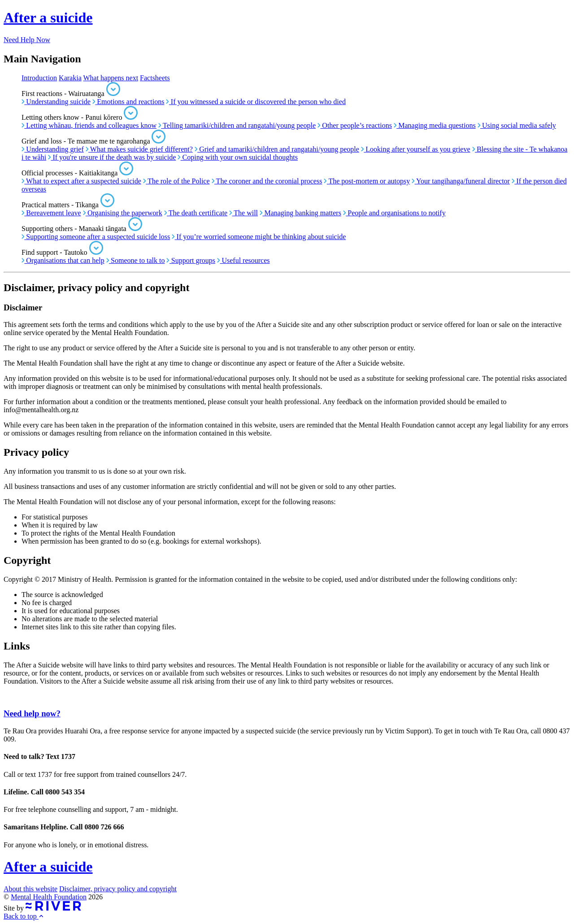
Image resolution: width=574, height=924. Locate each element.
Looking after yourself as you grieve (416, 149)
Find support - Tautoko (62, 252)
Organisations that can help (63, 260)
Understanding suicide (56, 102)
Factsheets (155, 78)
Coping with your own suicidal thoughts (238, 157)
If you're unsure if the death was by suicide (112, 157)
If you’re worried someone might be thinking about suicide (259, 237)
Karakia (70, 78)
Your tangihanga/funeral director (461, 181)
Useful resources (243, 260)
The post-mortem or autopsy (367, 181)
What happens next (111, 78)
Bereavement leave (51, 213)
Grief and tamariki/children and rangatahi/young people (277, 149)
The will (244, 213)
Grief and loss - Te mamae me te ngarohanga (93, 141)
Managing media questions (435, 125)
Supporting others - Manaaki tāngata (82, 229)
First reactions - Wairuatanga (71, 94)
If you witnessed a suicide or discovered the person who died (256, 102)
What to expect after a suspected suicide (81, 181)
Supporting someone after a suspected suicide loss (96, 237)
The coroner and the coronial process (267, 181)
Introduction (39, 78)
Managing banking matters (300, 213)
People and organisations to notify (394, 213)
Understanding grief (53, 149)
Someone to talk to (136, 260)
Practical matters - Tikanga (68, 205)
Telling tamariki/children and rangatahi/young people (237, 125)
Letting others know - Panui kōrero (80, 117)
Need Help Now (27, 40)
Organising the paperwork (123, 213)
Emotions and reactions (128, 102)
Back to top (24, 916)
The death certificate (196, 213)
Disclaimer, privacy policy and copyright (118, 889)
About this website (30, 889)
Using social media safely (517, 125)
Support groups (191, 260)
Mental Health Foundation (49, 897)
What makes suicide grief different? (139, 149)
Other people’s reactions (355, 125)
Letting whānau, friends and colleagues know (89, 125)
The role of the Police (176, 181)
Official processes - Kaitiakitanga (77, 173)
